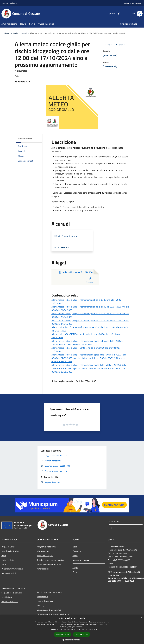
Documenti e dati (9, 573)
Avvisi (24, 33)
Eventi (75, 572)
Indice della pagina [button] (25, 138)
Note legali (41, 605)
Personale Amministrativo (12, 569)
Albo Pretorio (42, 597)
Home (7, 33)
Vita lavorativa (43, 551)
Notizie (75, 547)
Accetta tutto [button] (63, 634)
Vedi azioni (121, 45)
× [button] (141, 617)
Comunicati (77, 551)
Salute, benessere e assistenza (50, 564)
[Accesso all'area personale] (133, 3)
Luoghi (75, 568)
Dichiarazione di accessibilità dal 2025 (53, 614)
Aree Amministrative (10, 551)
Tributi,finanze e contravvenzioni (51, 560)
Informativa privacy (45, 601)
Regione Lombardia (9, 3)
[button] (72, 640)
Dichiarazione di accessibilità (49, 610)
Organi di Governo (9, 547)
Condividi (109, 45)
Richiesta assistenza (10, 602)
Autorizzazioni (43, 569)
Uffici (4, 556)
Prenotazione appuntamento (13, 588)
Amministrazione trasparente (49, 592)
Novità (16, 33)
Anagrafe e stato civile (46, 547)
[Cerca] (140, 14)
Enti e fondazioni (8, 560)
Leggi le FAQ (7, 597)
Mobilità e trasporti (45, 556)
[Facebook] (118, 14)
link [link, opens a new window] (96, 629)
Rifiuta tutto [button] (82, 634)
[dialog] (72, 629)
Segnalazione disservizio (12, 593)
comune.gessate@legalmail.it (127, 572)
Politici (4, 564)
